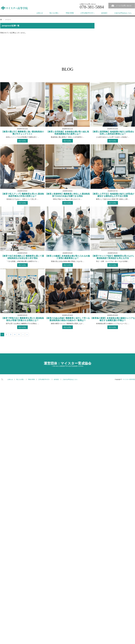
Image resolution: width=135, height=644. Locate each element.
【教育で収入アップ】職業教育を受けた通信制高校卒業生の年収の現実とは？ (22, 195)
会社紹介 (104, 13)
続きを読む (22, 141)
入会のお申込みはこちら (123, 13)
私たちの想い (54, 13)
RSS (2, 379)
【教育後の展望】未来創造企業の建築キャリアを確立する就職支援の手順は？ (113, 319)
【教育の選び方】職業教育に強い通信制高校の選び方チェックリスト (22, 133)
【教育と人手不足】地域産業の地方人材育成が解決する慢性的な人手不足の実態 (113, 195)
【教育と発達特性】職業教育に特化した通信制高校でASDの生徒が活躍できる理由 (68, 195)
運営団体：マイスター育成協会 (68, 363)
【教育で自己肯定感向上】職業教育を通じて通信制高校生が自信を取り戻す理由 (22, 257)
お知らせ (40, 13)
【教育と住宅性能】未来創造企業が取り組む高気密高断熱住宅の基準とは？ (67, 133)
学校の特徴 (70, 13)
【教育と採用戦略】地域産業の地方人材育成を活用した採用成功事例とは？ (113, 133)
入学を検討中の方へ (87, 13)
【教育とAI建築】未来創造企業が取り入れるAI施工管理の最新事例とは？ (68, 257)
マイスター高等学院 (129, 379)
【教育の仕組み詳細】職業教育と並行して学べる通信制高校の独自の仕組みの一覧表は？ (68, 319)
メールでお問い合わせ (124, 6)
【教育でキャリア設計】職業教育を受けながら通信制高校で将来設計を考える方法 (113, 257)
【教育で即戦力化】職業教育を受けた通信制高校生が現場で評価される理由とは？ (22, 319)
